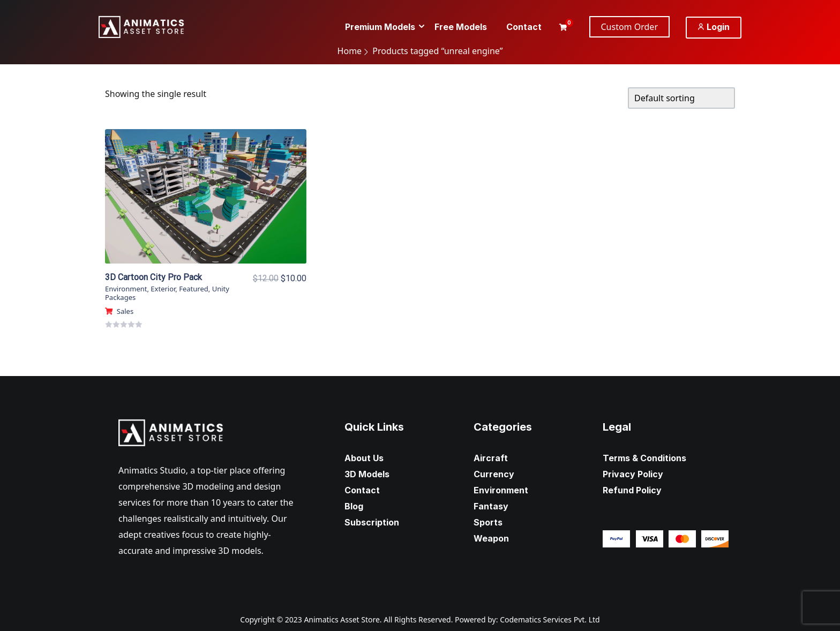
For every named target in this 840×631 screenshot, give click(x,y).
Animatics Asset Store (342, 619)
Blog (354, 506)
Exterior (163, 289)
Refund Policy (632, 490)
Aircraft (491, 458)
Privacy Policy (633, 474)
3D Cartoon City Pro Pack (153, 277)
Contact (362, 490)
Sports (488, 522)
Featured (194, 289)
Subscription (372, 522)
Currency (494, 474)
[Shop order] (681, 98)
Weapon (491, 538)
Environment (126, 289)
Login (714, 27)
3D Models (367, 474)
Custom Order (630, 27)
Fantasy (491, 506)
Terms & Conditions (644, 458)
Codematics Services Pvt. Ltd (550, 619)
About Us (364, 458)
